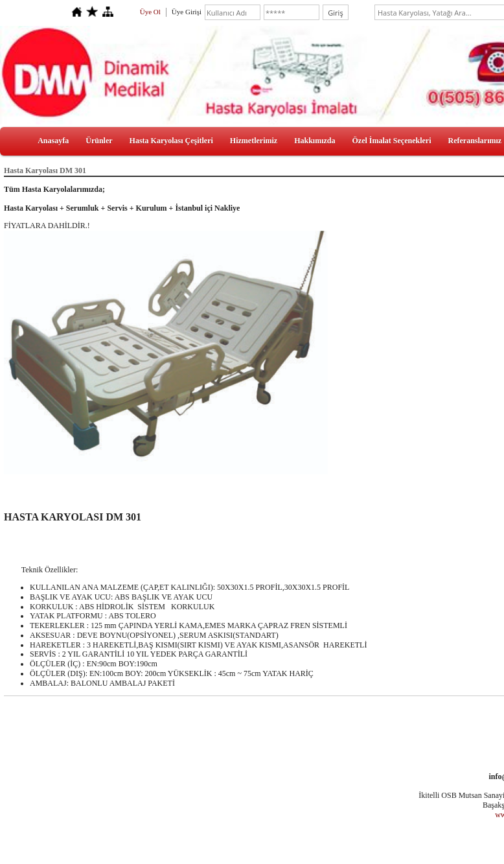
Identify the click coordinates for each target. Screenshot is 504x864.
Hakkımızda (315, 141)
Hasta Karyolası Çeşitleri (171, 141)
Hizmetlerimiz (254, 141)
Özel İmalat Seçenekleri (392, 141)
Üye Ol (150, 12)
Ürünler (99, 141)
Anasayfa (53, 141)
